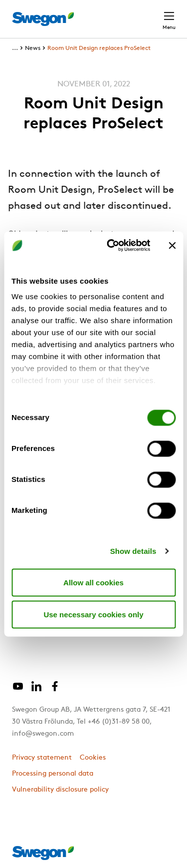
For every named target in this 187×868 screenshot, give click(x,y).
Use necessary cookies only (93, 614)
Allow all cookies (93, 582)
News (33, 48)
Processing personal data (53, 774)
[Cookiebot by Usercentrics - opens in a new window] (111, 246)
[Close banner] (172, 245)
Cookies (93, 758)
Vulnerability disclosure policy (60, 790)
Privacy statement (42, 758)
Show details (133, 551)
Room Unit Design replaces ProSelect (99, 48)
